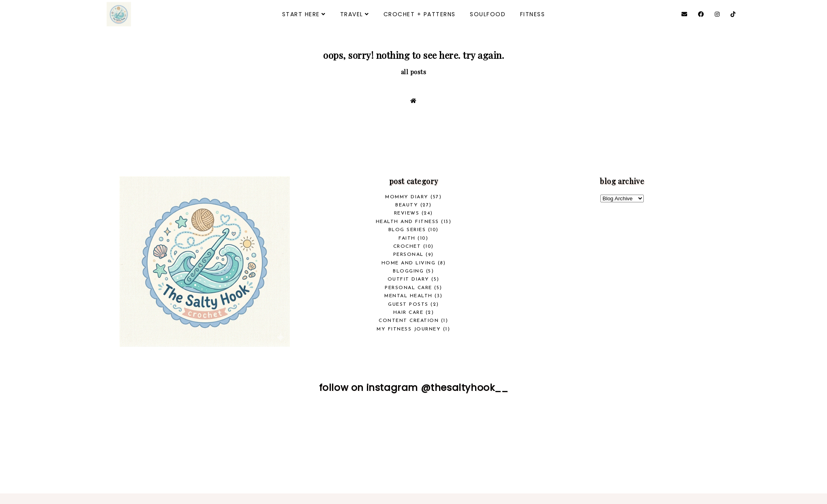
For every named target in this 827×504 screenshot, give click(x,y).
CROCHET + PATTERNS (420, 14)
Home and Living (409, 263)
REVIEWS (407, 213)
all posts (414, 72)
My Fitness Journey (409, 329)
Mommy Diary (407, 197)
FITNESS (533, 14)
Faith (407, 238)
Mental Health (408, 296)
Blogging (408, 271)
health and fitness (407, 222)
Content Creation (409, 321)
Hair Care (408, 313)
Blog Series (407, 230)
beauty (407, 205)
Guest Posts (408, 305)
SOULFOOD (488, 14)
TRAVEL (352, 14)
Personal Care (408, 288)
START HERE (301, 14)
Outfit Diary (408, 279)
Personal (408, 255)
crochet (407, 247)
